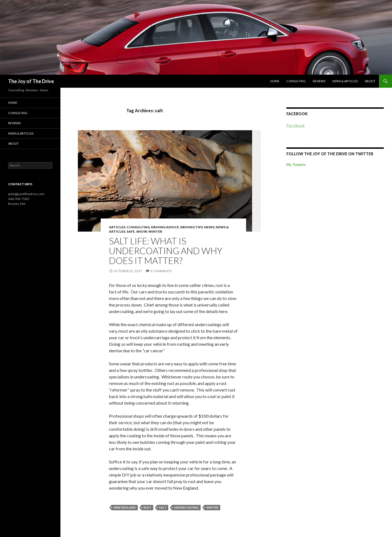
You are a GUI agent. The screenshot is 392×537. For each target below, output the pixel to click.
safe (131, 231)
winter (155, 231)
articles (117, 227)
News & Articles (345, 81)
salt (163, 507)
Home (275, 81)
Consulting (296, 81)
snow (142, 231)
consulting (138, 227)
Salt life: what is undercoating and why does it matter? (166, 251)
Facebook (297, 114)
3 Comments (161, 271)
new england (125, 507)
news (209, 227)
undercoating (186, 507)
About (370, 81)
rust (147, 507)
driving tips (192, 227)
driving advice (165, 227)
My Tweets (296, 164)
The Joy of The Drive (31, 81)
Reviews (319, 81)
